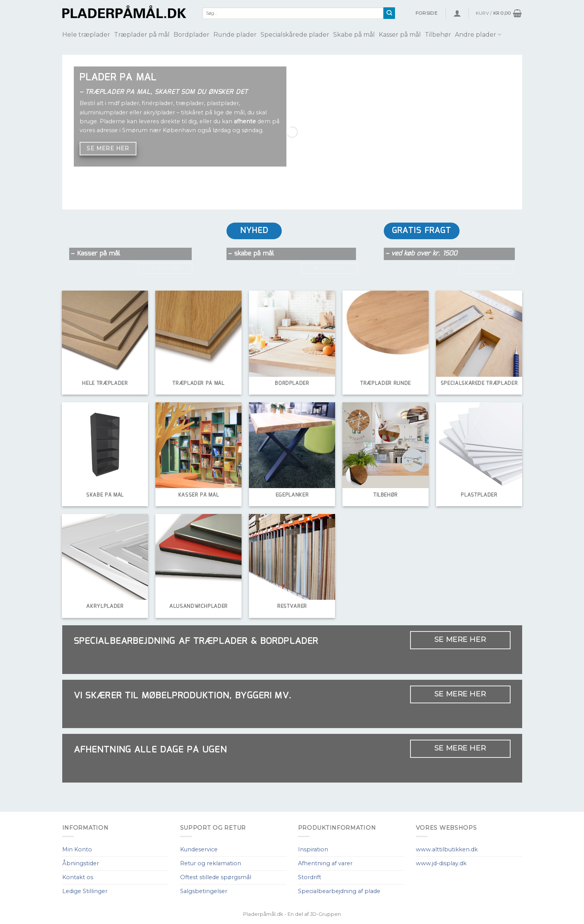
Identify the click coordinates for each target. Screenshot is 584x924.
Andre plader (478, 35)
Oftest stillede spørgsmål (216, 877)
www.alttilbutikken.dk (447, 849)
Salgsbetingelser (204, 891)
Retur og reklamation (211, 863)
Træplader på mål (142, 35)
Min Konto (77, 849)
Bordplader (192, 35)
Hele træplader (86, 35)
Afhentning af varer (325, 863)
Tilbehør (438, 35)
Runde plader (235, 35)
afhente (245, 121)
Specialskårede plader (295, 35)
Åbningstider (81, 863)
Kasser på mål (400, 35)
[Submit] (389, 13)
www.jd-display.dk (441, 863)
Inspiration (313, 849)
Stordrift (310, 877)
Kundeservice (199, 849)
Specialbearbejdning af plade (339, 891)
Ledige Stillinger (85, 891)
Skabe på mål (354, 35)
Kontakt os (78, 877)
